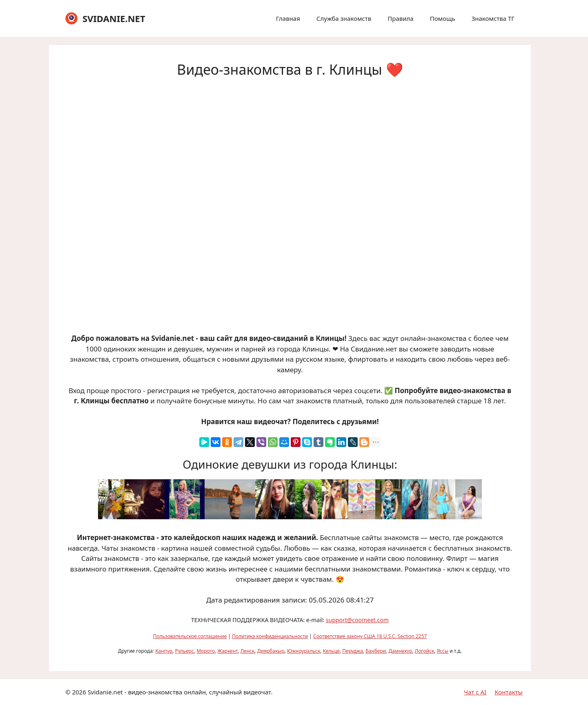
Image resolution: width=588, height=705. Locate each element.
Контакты (509, 692)
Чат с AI (475, 692)
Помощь (443, 18)
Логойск (425, 651)
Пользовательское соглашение (190, 636)
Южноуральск (304, 651)
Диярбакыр (271, 651)
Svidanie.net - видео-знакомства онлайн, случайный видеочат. (180, 692)
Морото (206, 651)
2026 (79, 692)
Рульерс (185, 651)
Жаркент (227, 651)
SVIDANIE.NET (114, 18)
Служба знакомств (344, 18)
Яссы (443, 651)
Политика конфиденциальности (270, 636)
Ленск (248, 651)
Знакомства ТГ (493, 18)
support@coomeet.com (357, 620)
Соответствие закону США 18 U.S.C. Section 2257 (370, 636)
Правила (400, 18)
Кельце (331, 651)
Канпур (164, 651)
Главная (288, 18)
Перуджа (353, 651)
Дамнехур (401, 651)
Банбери (376, 651)
